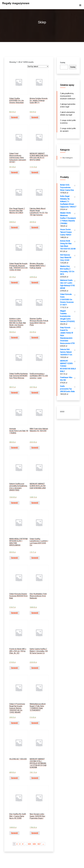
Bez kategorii (68, 158)
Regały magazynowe (16, 3)
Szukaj (63, 63)
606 (34, 844)
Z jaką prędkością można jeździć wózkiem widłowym (68, 96)
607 (39, 844)
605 (29, 844)
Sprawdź (14, 117)
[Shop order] (38, 66)
